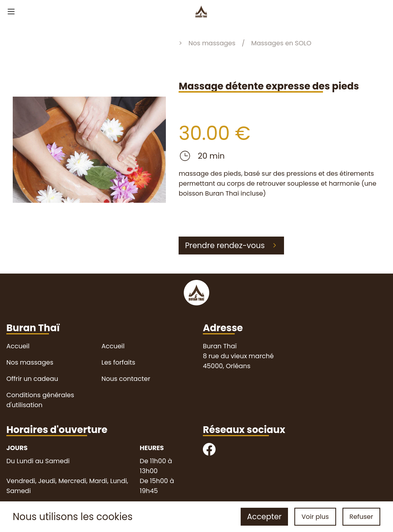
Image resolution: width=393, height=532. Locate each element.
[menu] (11, 13)
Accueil (18, 346)
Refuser (361, 517)
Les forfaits (118, 362)
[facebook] (209, 451)
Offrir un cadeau (32, 379)
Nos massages (212, 43)
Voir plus (315, 517)
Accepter (264, 517)
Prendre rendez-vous (231, 246)
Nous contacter (126, 379)
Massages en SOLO (281, 43)
